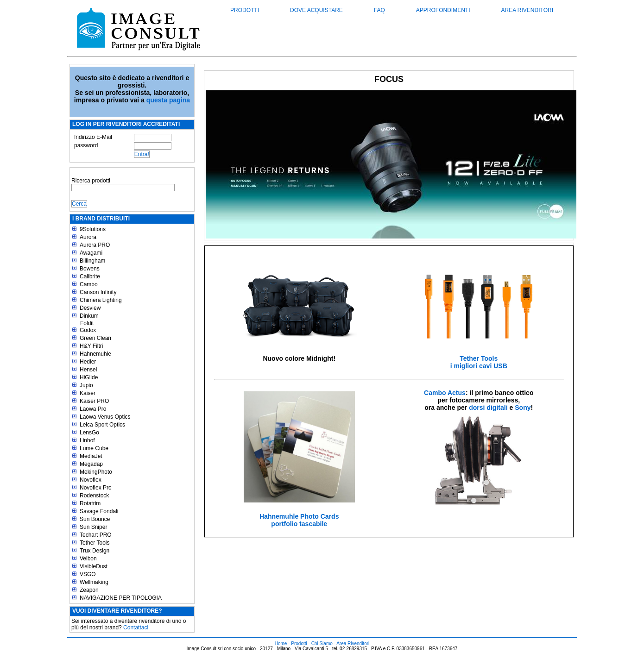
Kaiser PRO (94, 401)
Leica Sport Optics (102, 425)
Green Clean (95, 338)
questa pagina (168, 100)
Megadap (91, 464)
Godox (88, 330)
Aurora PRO (95, 245)
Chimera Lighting (101, 300)
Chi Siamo (322, 643)
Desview (90, 308)
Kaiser (88, 393)
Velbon (88, 559)
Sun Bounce (95, 519)
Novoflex (91, 480)
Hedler (88, 362)
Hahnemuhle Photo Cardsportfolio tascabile (299, 520)
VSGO (88, 574)
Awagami (91, 253)
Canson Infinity (98, 292)
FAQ (379, 10)
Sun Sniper (93, 527)
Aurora (88, 237)
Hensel (88, 370)
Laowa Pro (93, 409)
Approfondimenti (443, 10)
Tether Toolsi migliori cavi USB (479, 362)
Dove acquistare (316, 10)
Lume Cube (94, 448)
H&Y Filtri (91, 346)
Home (281, 643)
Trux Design (95, 551)
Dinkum (89, 316)
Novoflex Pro (96, 488)
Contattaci (136, 628)
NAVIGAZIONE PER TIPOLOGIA (121, 598)
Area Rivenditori (527, 10)
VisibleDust (94, 566)
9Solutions (93, 229)
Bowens (90, 269)
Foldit (87, 323)
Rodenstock (94, 496)
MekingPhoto (96, 472)
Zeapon (89, 590)
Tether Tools (95, 543)
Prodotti (245, 10)
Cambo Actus (445, 393)
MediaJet (91, 456)
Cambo (89, 284)
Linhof (87, 440)
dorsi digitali (488, 408)
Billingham (92, 261)
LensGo (89, 433)
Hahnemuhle (95, 354)
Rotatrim (90, 503)
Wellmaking (94, 582)
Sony (523, 408)
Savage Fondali (99, 511)
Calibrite (90, 276)
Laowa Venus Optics (105, 417)
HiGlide (89, 377)
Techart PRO (96, 535)
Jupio (86, 385)
